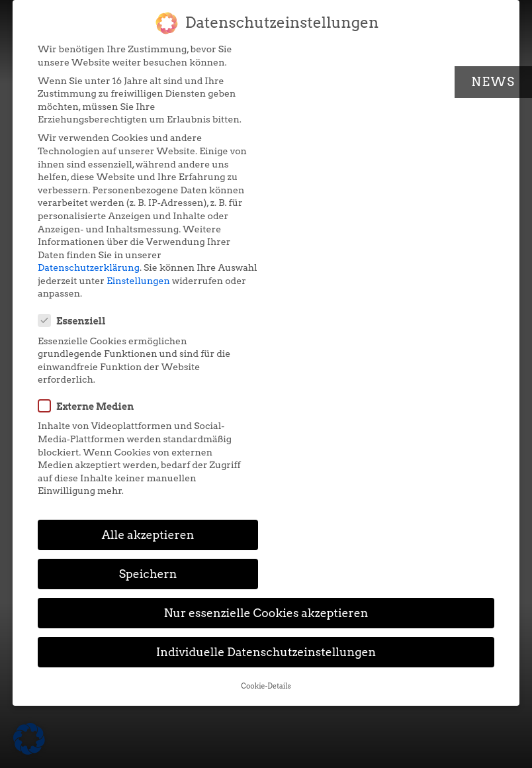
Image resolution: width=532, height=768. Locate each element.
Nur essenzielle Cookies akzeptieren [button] (266, 364)
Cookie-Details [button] (266, 437)
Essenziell (314, 56)
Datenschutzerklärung (89, 267)
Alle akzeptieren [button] (147, 324)
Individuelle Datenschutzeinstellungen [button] (266, 403)
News (493, 82)
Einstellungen (179, 281)
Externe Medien (328, 141)
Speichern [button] (385, 324)
